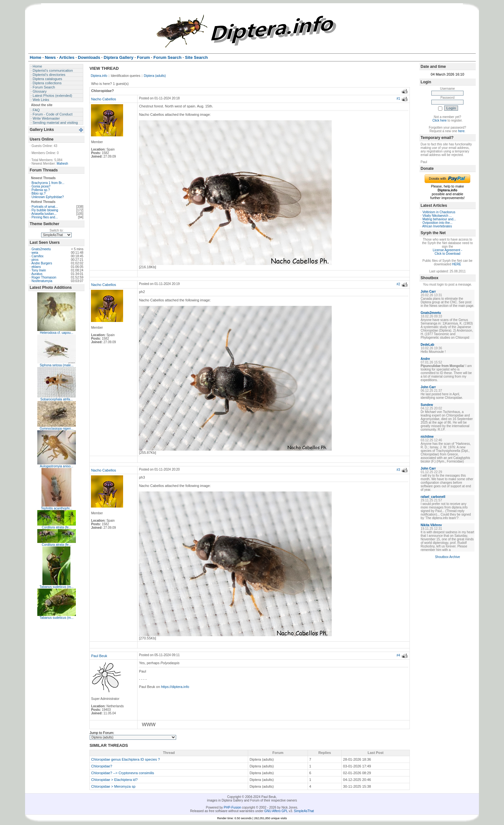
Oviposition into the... (437, 223)
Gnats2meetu (41, 249)
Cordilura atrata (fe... (57, 527)
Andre (425, 359)
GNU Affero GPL (276, 811)
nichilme (427, 437)
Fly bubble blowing (45, 210)
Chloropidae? (101, 766)
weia (35, 253)
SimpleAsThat (304, 811)
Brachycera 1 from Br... (48, 183)
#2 (398, 284)
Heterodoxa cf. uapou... (57, 333)
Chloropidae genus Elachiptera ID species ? (125, 759)
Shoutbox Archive (447, 557)
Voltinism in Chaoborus (439, 212)
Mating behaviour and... (439, 219)
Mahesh (62, 164)
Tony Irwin (39, 270)
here (461, 131)
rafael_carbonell (433, 497)
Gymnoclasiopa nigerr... (56, 429)
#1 (398, 99)
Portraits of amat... (45, 207)
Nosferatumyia (42, 281)
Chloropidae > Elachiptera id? (114, 780)
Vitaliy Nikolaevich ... (437, 216)
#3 (398, 470)
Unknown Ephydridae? (48, 197)
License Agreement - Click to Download (447, 252)
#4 (398, 655)
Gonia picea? (41, 186)
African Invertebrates (437, 226)
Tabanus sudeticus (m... (57, 587)
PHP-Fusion (232, 807)
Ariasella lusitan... (44, 214)
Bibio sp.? (39, 193)
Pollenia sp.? (41, 190)
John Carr (428, 292)
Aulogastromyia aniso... (57, 466)
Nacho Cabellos (104, 99)
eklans (36, 267)
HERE (457, 264)
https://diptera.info (175, 687)
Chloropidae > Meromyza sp (113, 786)
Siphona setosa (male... (56, 365)
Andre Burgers (41, 263)
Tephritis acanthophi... (56, 508)
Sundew (427, 405)
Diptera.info (99, 76)
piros (35, 260)
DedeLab (428, 345)
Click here (439, 120)
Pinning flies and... (45, 217)
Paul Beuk (99, 656)
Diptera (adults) (155, 76)
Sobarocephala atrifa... (57, 399)
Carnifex (37, 256)
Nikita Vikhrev (431, 525)
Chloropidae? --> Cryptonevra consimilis (122, 773)
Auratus (37, 274)
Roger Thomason (44, 277)
